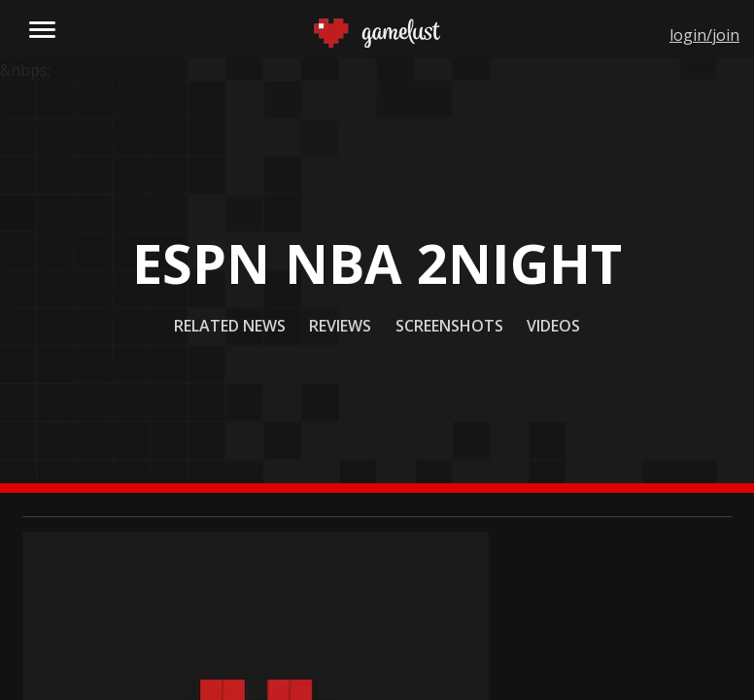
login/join (704, 35)
